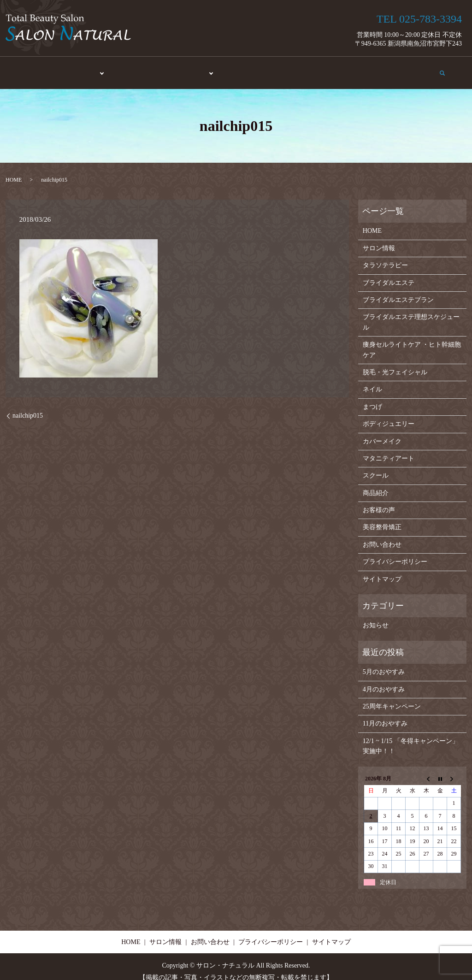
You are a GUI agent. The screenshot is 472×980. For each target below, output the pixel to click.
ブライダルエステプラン (398, 291)
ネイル (372, 380)
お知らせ (376, 616)
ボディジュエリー (389, 415)
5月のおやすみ (384, 663)
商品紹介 (277, 68)
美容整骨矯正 (132, 68)
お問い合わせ (412, 68)
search (448, 68)
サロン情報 (364, 68)
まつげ (372, 397)
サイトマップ (382, 570)
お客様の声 (319, 68)
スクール (238, 68)
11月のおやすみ (385, 714)
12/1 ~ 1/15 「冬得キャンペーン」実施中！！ (411, 736)
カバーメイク (382, 432)
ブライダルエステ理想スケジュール (411, 313)
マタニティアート (389, 449)
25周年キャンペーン (392, 697)
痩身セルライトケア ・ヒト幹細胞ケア (412, 340)
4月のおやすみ (384, 680)
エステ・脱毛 (78, 68)
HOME (36, 68)
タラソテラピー (385, 256)
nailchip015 (28, 406)
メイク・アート (187, 68)
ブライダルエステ (389, 273)
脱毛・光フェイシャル (395, 363)
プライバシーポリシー (395, 552)
